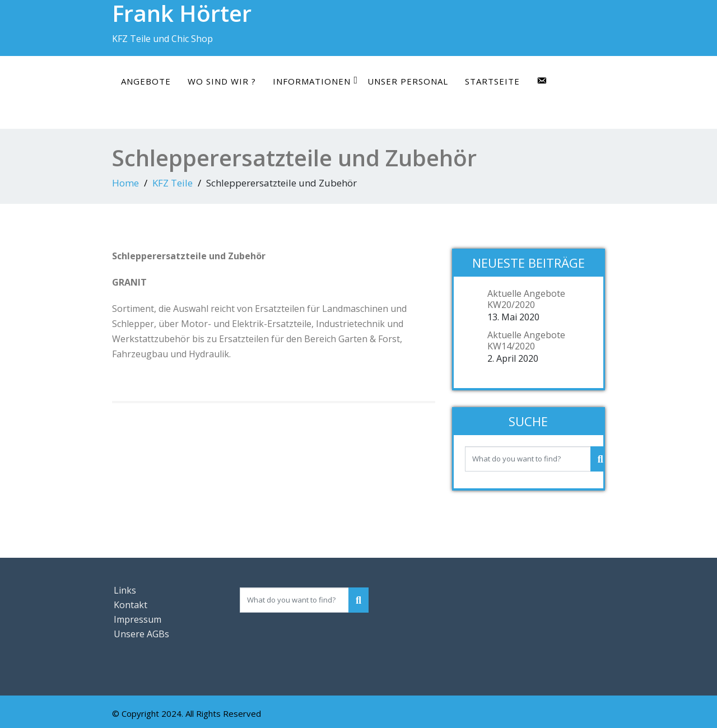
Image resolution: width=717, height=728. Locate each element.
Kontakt (131, 605)
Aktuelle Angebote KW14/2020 (526, 340)
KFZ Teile (173, 183)
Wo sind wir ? (222, 81)
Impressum (138, 619)
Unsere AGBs (141, 634)
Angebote (146, 81)
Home (125, 183)
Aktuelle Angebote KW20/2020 (526, 299)
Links (125, 590)
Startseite (492, 81)
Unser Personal (408, 81)
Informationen (315, 81)
